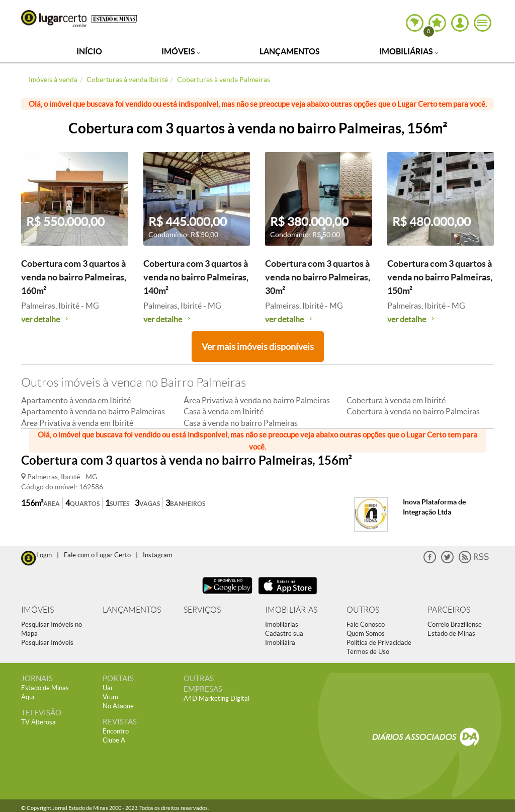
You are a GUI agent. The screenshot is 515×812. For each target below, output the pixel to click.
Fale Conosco (366, 624)
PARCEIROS (449, 610)
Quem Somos (366, 634)
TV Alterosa (38, 722)
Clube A (114, 740)
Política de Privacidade (379, 643)
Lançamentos (290, 51)
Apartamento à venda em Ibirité (76, 400)
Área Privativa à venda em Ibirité (77, 423)
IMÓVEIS (37, 610)
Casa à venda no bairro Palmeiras (241, 423)
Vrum (110, 697)
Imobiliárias (409, 51)
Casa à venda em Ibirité (224, 411)
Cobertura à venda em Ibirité (396, 400)
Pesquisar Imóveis (47, 643)
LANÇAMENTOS (132, 610)
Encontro (116, 731)
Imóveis (181, 51)
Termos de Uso (368, 652)
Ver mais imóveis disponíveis (258, 347)
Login (44, 555)
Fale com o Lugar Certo (97, 555)
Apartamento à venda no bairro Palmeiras (93, 411)
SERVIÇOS (202, 610)
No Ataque (118, 706)
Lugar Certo (54, 19)
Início (89, 51)
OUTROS (363, 610)
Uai (107, 688)
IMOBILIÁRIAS (291, 610)
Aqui (28, 697)
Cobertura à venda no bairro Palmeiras (413, 411)
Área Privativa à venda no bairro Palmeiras (257, 400)
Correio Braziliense (455, 624)
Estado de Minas (451, 634)
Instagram (158, 555)
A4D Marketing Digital (217, 698)
